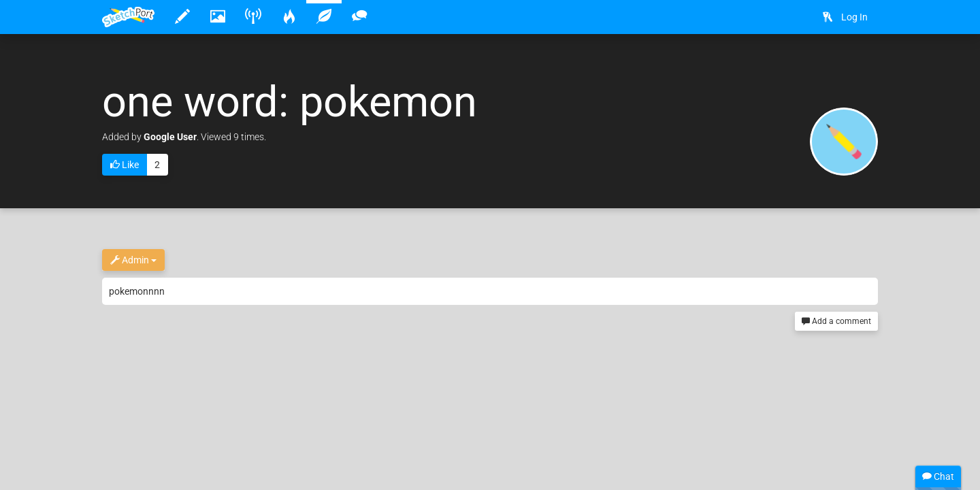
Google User (170, 137)
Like (125, 165)
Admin (133, 261)
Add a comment (836, 322)
